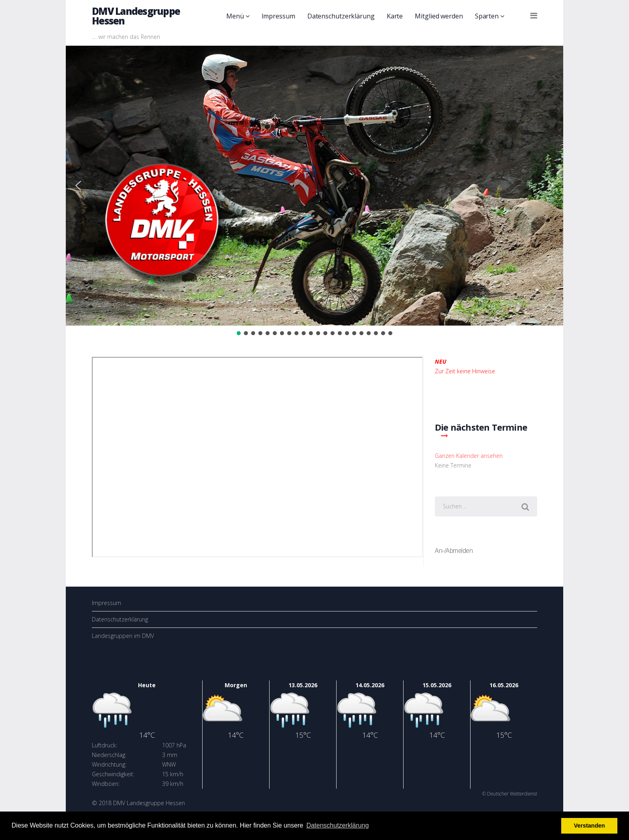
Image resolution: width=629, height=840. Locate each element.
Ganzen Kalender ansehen (469, 456)
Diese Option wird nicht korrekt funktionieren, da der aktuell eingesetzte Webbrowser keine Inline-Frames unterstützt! (257, 457)
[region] (314, 191)
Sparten (487, 16)
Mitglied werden (439, 16)
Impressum (278, 16)
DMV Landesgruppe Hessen (136, 16)
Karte (395, 16)
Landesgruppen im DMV (123, 636)
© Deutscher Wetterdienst (510, 793)
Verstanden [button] (589, 826)
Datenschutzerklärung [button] (338, 825)
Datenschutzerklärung (341, 16)
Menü (235, 16)
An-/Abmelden (454, 551)
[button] (78, 186)
